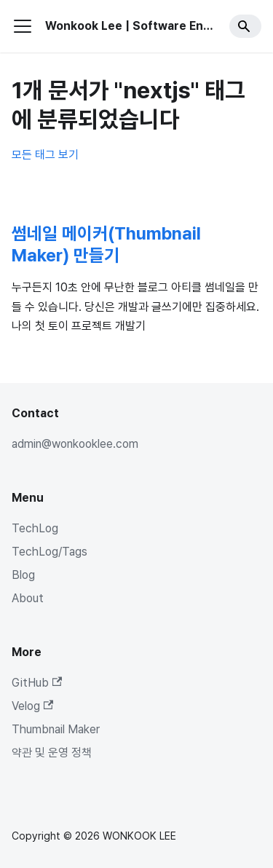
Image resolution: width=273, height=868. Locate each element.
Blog (23, 575)
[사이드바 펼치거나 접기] (23, 26)
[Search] (245, 26)
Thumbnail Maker (56, 729)
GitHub (37, 683)
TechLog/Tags (50, 552)
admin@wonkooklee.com (75, 444)
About (28, 598)
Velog (32, 706)
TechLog (35, 528)
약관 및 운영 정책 (52, 753)
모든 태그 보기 (45, 155)
